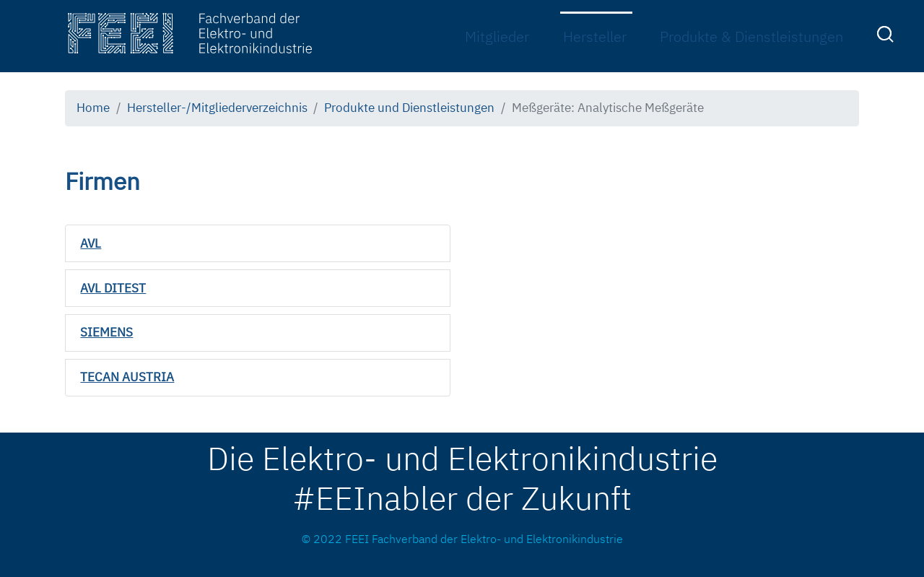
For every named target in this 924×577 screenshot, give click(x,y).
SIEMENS (106, 332)
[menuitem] (887, 37)
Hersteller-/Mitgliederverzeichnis (217, 108)
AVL (91, 243)
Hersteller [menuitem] (595, 36)
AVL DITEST (113, 288)
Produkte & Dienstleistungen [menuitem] (751, 36)
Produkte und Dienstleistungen (409, 108)
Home (93, 108)
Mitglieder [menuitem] (497, 36)
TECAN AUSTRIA (127, 377)
